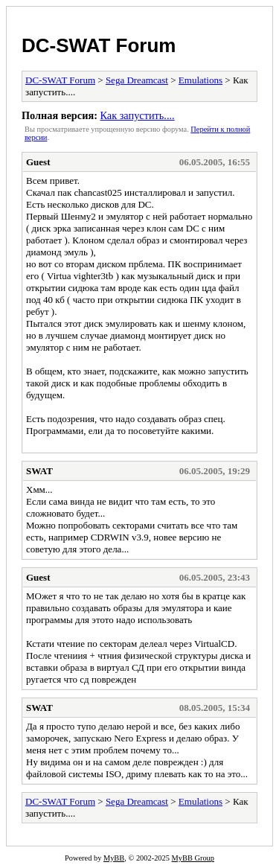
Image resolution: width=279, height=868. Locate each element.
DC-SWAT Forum (99, 45)
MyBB (114, 858)
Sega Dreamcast (137, 80)
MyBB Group (193, 858)
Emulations (201, 80)
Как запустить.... (137, 115)
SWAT (39, 471)
